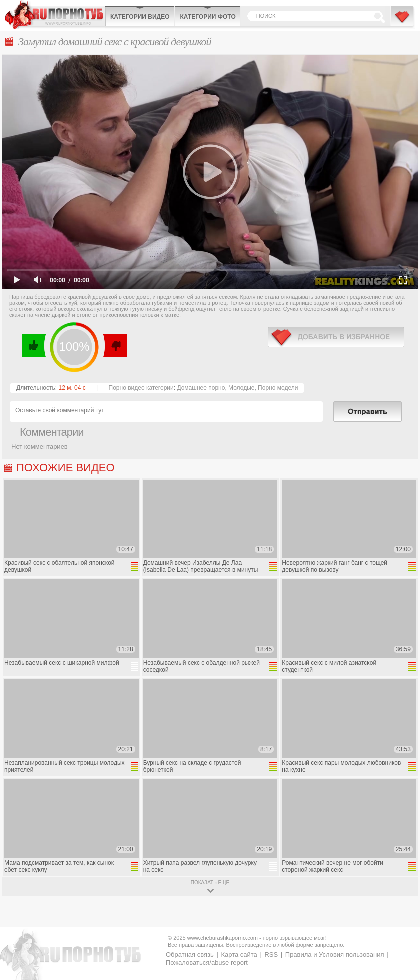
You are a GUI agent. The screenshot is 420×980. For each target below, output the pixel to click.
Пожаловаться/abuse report (207, 962)
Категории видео (140, 17)
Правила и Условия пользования (335, 954)
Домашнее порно (201, 388)
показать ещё (210, 882)
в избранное (336, 337)
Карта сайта (239, 954)
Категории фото (208, 17)
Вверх (401, 920)
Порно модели (278, 388)
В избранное (403, 21)
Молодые (241, 388)
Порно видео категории (141, 388)
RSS (271, 954)
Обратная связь (190, 954)
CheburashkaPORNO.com (55, 15)
